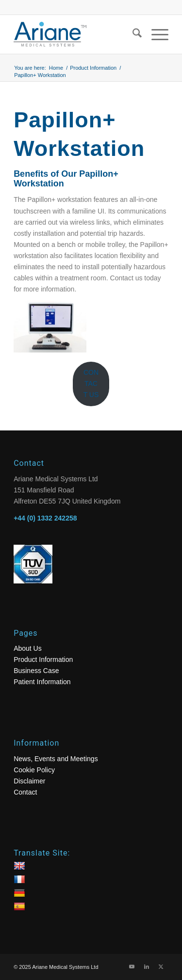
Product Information (43, 659)
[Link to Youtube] (132, 966)
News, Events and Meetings (56, 759)
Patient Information (42, 682)
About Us (28, 648)
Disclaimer (29, 781)
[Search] (132, 34)
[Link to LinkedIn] (147, 966)
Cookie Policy (34, 770)
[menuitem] (132, 34)
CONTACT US (91, 383)
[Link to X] (161, 966)
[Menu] (155, 34)
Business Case (36, 671)
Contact (25, 792)
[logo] (75, 34)
